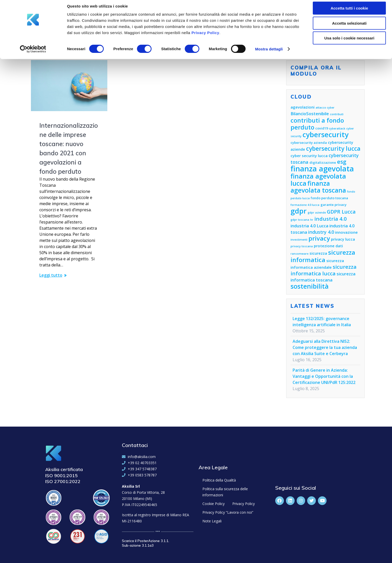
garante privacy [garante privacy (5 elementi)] (333, 205)
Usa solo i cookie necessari (349, 43)
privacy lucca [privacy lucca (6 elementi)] (343, 239)
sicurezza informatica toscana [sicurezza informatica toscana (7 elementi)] (323, 277)
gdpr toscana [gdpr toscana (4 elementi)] (300, 220)
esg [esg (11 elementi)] (342, 162)
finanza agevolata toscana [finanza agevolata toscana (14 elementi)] (318, 187)
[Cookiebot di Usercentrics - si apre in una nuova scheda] (33, 54)
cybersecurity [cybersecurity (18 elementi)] (326, 134)
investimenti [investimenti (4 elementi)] (299, 240)
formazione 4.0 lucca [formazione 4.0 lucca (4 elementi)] (305, 205)
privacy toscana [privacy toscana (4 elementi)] (302, 246)
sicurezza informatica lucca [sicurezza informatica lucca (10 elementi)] (324, 270)
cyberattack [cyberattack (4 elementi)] (337, 128)
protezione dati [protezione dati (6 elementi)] (328, 246)
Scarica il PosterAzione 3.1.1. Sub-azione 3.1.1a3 (146, 543)
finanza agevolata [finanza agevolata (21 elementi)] (322, 169)
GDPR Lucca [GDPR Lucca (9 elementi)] (341, 212)
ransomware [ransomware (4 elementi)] (299, 254)
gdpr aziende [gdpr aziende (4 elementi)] (317, 213)
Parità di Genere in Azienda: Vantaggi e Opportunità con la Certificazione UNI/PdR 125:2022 (324, 376)
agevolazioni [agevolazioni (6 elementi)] (303, 107)
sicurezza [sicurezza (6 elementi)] (318, 253)
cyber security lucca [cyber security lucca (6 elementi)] (309, 156)
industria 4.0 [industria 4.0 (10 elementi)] (331, 219)
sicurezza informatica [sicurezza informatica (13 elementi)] (323, 256)
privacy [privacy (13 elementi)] (319, 238)
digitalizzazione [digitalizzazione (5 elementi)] (323, 162)
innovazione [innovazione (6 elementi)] (346, 232)
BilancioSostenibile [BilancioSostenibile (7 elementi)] (310, 114)
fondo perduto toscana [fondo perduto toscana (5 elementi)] (329, 198)
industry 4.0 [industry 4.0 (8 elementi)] (321, 232)
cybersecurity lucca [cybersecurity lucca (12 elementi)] (333, 149)
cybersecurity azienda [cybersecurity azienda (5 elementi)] (309, 143)
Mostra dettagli (269, 54)
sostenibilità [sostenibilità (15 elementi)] (310, 286)
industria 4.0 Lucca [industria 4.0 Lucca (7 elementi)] (309, 226)
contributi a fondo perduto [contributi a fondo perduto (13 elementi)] (317, 124)
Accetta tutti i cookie (349, 13)
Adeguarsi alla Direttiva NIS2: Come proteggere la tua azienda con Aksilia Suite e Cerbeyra (325, 347)
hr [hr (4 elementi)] (312, 220)
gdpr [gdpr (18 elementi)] (299, 211)
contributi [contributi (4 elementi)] (337, 114)
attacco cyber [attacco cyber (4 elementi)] (325, 108)
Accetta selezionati (349, 28)
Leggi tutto (51, 275)
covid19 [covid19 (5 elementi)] (322, 128)
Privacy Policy (205, 37)
